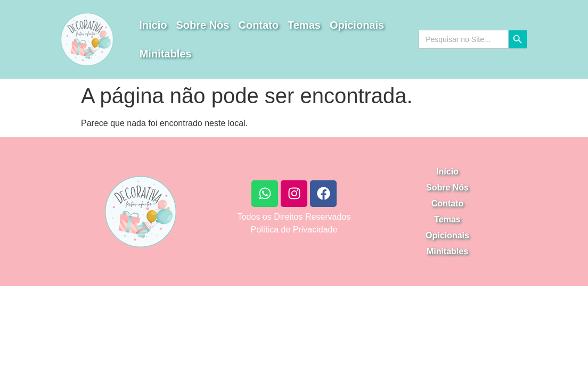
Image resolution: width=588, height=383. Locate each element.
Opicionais (357, 25)
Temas (304, 25)
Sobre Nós (202, 25)
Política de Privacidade (294, 230)
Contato (258, 25)
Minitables (166, 54)
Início (153, 25)
